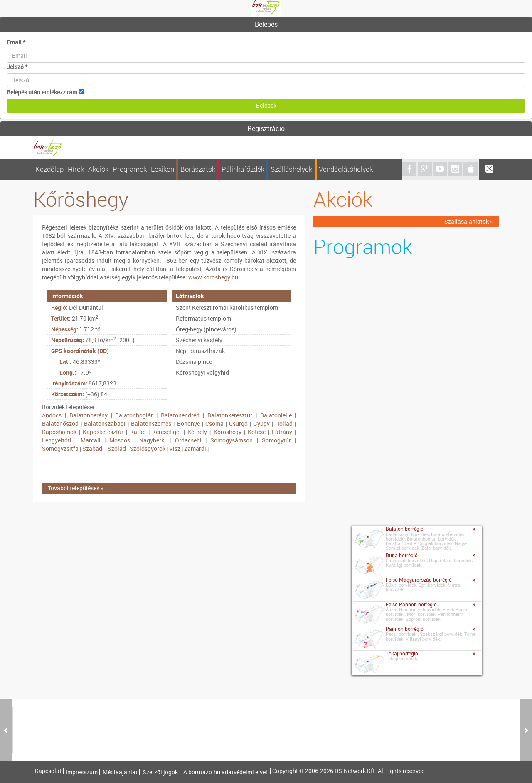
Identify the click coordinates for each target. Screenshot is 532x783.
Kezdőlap (49, 169)
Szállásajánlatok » (469, 221)
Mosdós (120, 440)
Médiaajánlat (120, 772)
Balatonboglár (134, 415)
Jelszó (17, 67)
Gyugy (261, 424)
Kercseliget (167, 432)
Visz (175, 448)
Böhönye (188, 424)
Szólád (117, 448)
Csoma (214, 424)
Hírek (76, 169)
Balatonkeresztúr (230, 415)
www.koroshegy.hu (213, 277)
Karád (138, 432)
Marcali (91, 440)
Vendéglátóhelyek (346, 169)
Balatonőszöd (60, 424)
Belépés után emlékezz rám (42, 92)
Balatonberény (89, 415)
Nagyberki (153, 440)
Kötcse (257, 432)
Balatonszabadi (105, 424)
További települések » (76, 488)
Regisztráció (266, 128)
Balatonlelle (276, 415)
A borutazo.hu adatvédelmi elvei (225, 772)
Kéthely (197, 432)
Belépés (266, 24)
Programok (130, 169)
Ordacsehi (188, 440)
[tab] (266, 25)
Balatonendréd (180, 415)
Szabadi (93, 448)
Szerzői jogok (160, 772)
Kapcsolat (48, 771)
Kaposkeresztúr (103, 432)
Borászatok (198, 169)
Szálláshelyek (291, 169)
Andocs (52, 415)
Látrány (282, 432)
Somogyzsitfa (60, 448)
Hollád (284, 424)
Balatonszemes (151, 424)
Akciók (98, 169)
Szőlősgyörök (148, 448)
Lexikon (163, 169)
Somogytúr (276, 440)
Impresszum (82, 772)
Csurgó (238, 424)
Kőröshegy (228, 432)
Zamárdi (195, 448)
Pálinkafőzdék (243, 169)
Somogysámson (232, 440)
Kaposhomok (59, 432)
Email (16, 42)
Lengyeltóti (57, 440)
